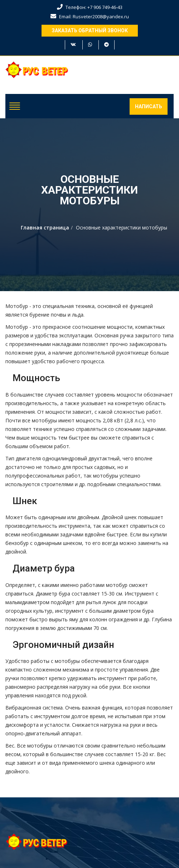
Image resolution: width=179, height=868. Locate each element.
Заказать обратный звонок (90, 30)
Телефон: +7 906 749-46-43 (90, 7)
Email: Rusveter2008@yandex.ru (90, 16)
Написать (149, 106)
